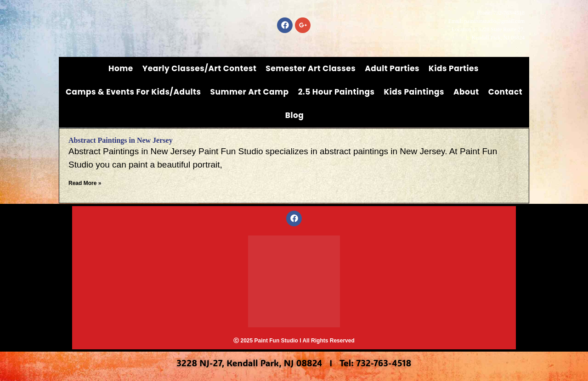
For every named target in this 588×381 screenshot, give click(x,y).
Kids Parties (454, 68)
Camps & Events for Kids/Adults (133, 92)
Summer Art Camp (250, 92)
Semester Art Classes (311, 68)
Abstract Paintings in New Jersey (121, 140)
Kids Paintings (414, 92)
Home (121, 68)
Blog (295, 115)
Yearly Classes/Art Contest (200, 68)
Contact (505, 92)
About (466, 92)
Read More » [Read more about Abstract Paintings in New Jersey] (85, 183)
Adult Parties (392, 68)
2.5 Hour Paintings (336, 92)
